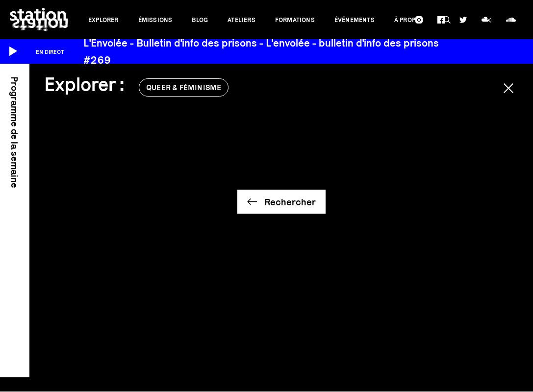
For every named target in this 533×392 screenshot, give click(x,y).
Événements (355, 20)
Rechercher (290, 202)
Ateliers (241, 20)
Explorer (103, 20)
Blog (200, 20)
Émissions (155, 20)
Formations (295, 20)
